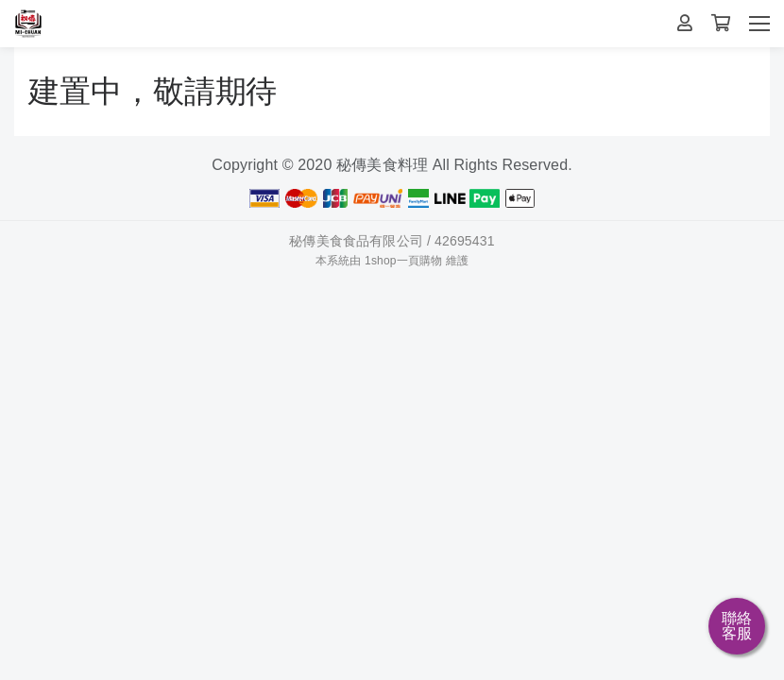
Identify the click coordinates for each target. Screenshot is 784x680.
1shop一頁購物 (403, 261)
